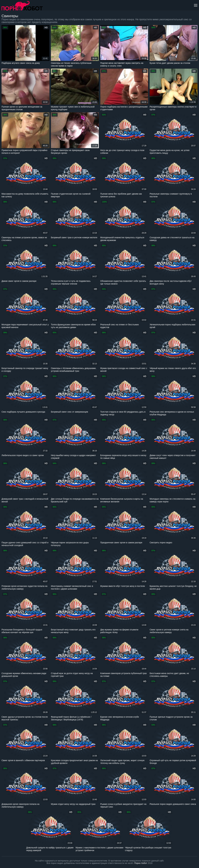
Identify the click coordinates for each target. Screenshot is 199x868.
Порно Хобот (141, 863)
